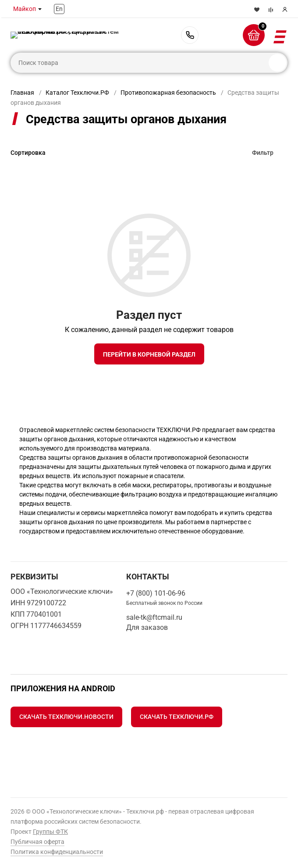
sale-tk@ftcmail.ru (154, 617)
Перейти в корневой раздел (149, 354)
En (59, 9)
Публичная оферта (37, 842)
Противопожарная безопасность (168, 93)
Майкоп (25, 9)
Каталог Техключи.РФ (77, 93)
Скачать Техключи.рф (177, 717)
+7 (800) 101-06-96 (190, 35)
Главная (22, 93)
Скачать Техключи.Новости (66, 717)
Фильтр (263, 153)
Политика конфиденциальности (57, 852)
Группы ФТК (50, 832)
